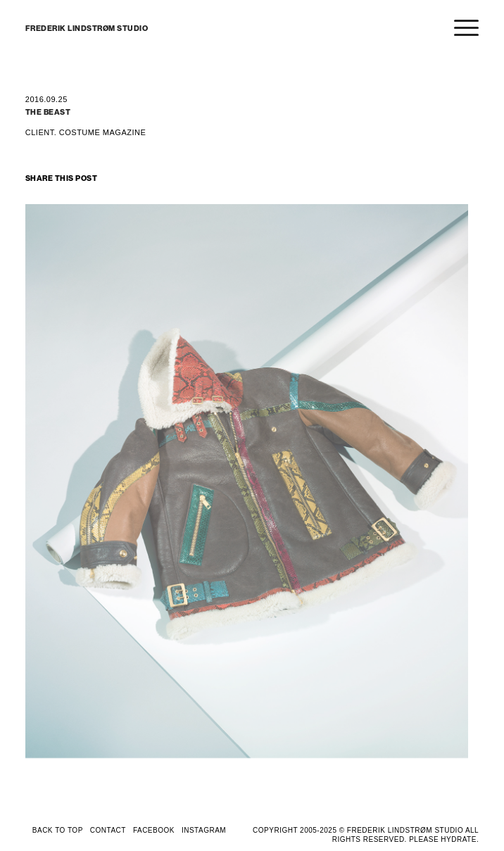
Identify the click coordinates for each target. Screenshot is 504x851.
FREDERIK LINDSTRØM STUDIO (87, 29)
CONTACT (108, 830)
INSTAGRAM (204, 830)
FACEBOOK (154, 830)
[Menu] (459, 29)
